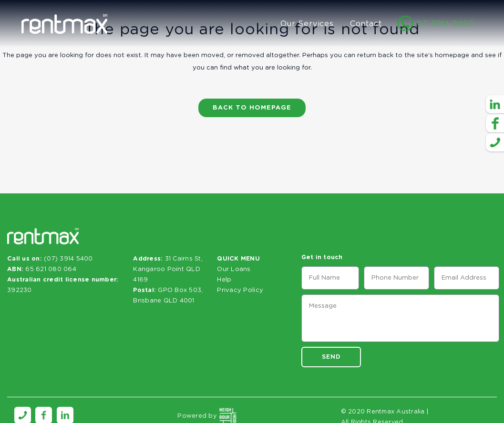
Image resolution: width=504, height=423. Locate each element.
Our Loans (234, 269)
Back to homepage (252, 108)
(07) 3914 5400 (68, 259)
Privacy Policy (240, 290)
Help (224, 280)
